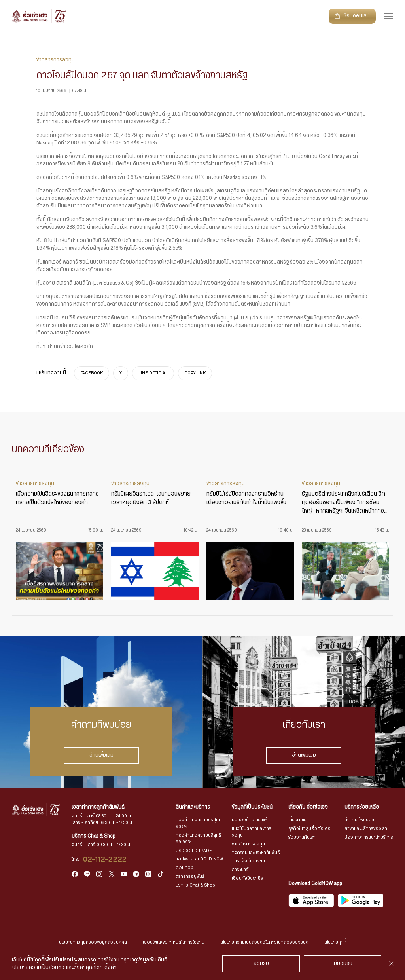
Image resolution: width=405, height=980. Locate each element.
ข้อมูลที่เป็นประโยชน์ (252, 807)
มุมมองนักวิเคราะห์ (250, 820)
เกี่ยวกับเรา (299, 820)
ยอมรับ (261, 964)
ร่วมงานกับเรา (302, 837)
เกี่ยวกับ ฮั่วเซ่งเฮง (308, 807)
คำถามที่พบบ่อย (359, 820)
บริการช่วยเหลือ (362, 807)
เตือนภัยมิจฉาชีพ (248, 878)
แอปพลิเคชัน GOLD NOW (199, 859)
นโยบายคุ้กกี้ (335, 942)
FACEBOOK (92, 373)
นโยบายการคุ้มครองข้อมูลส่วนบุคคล (93, 942)
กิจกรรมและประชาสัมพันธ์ (256, 853)
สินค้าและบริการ (193, 807)
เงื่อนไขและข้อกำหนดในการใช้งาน (174, 942)
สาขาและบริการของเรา (366, 829)
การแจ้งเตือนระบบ (249, 861)
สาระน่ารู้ (240, 870)
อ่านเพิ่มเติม (101, 755)
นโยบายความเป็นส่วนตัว (38, 968)
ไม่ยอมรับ (343, 964)
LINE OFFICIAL (153, 373)
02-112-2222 (105, 860)
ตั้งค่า (111, 968)
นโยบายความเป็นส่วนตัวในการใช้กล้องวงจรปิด (264, 942)
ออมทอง (185, 868)
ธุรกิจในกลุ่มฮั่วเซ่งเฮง (309, 829)
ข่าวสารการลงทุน (248, 844)
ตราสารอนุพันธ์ (190, 876)
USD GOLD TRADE (194, 851)
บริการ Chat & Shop (195, 885)
